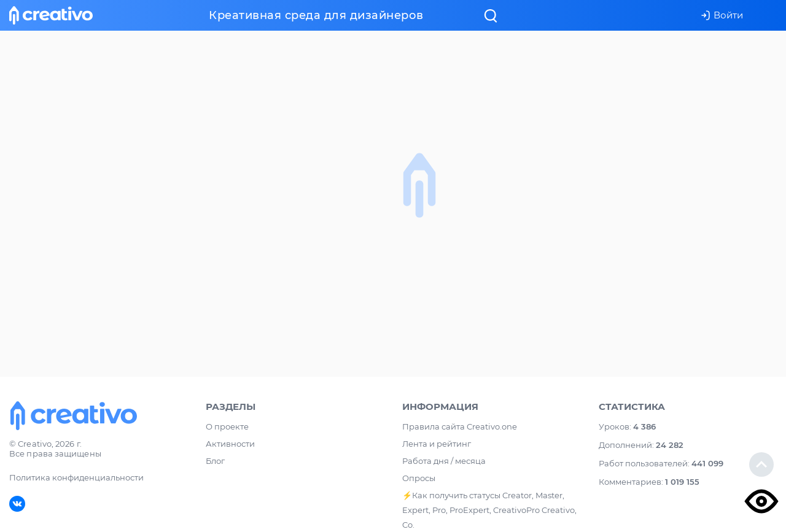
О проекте (227, 426)
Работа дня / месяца (444, 461)
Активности (230, 444)
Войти (722, 15)
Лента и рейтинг (437, 444)
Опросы (419, 478)
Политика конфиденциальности (76, 477)
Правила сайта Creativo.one (460, 426)
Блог (215, 461)
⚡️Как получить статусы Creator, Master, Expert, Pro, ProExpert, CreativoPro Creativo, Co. (489, 510)
